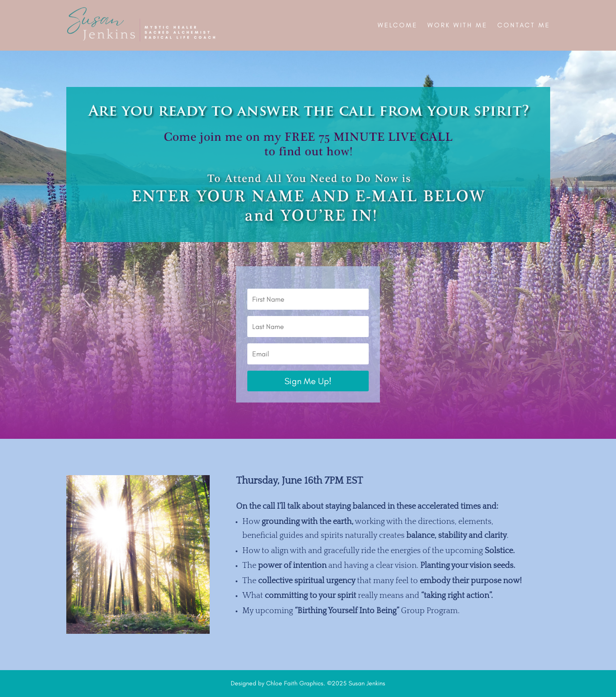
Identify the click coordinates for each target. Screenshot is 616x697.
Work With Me (457, 25)
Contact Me (524, 25)
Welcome (398, 25)
